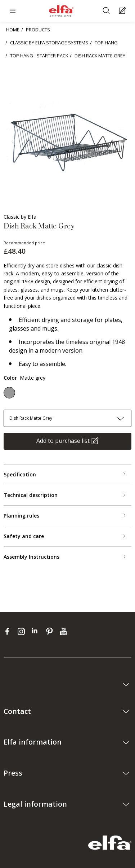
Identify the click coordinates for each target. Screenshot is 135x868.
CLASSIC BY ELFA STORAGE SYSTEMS (49, 43)
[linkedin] (37, 631)
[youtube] (64, 631)
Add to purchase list (63, 441)
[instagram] (23, 631)
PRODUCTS (38, 30)
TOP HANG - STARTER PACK (39, 56)
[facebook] (9, 631)
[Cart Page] (123, 11)
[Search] (107, 11)
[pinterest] (51, 631)
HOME (13, 30)
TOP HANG (106, 43)
